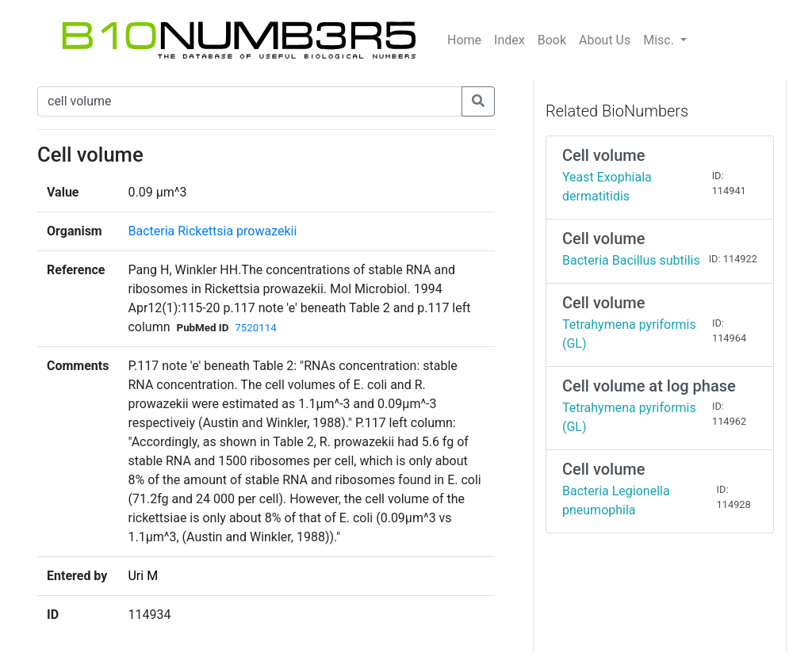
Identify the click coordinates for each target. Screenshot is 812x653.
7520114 (255, 328)
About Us (605, 40)
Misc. (660, 40)
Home (464, 40)
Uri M (143, 576)
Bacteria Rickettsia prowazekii (212, 231)
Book (552, 40)
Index (509, 40)
